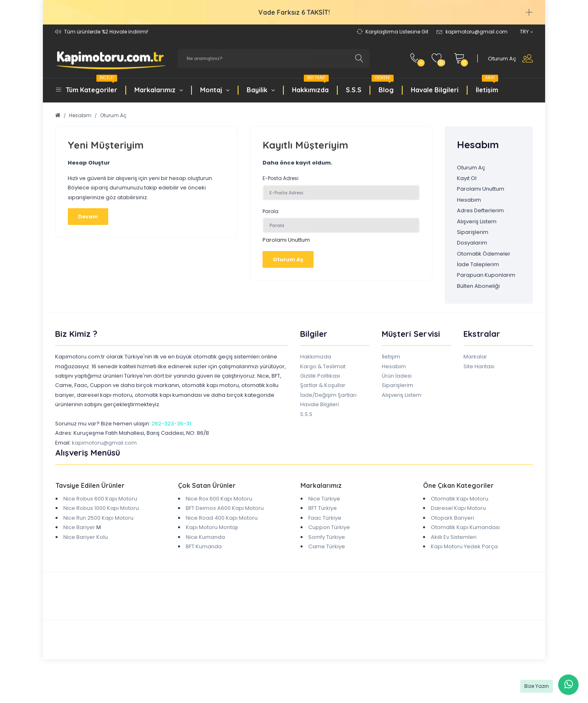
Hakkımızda (310, 85)
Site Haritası (479, 366)
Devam (88, 217)
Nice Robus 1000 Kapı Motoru (101, 508)
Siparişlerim (473, 232)
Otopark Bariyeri (452, 518)
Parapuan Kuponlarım (486, 275)
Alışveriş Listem (477, 221)
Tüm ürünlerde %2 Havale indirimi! (106, 32)
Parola (271, 211)
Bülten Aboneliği (478, 286)
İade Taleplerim (478, 264)
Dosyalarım (472, 243)
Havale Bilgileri (435, 90)
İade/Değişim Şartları (328, 395)
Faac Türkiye (325, 518)
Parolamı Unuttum (286, 240)
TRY (526, 32)
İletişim (487, 85)
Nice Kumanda (205, 537)
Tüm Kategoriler (91, 85)
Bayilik (261, 90)
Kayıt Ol (467, 178)
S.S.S (354, 90)
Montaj (215, 90)
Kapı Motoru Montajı (212, 527)
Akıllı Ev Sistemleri (454, 537)
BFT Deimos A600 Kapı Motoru (225, 508)
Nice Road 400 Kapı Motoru (222, 518)
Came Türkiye (327, 546)
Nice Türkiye (324, 499)
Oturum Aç (113, 115)
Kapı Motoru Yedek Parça (464, 546)
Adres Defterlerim (480, 210)
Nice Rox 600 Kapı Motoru (219, 499)
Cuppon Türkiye (329, 527)
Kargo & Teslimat (323, 366)
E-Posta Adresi (281, 178)
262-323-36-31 (171, 424)
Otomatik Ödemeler (484, 254)
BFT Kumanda (204, 546)
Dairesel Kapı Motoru (458, 508)
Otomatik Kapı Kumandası (465, 527)
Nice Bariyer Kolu (86, 537)
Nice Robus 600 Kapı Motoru (100, 499)
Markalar (475, 357)
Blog (383, 85)
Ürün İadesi (397, 376)
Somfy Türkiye (327, 537)
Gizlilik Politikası (320, 376)
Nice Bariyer (79, 527)
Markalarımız (159, 90)
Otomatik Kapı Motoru (460, 499)
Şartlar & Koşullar (323, 385)
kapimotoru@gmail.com (104, 443)
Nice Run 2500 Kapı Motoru (98, 518)
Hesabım (80, 115)
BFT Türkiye (323, 508)
